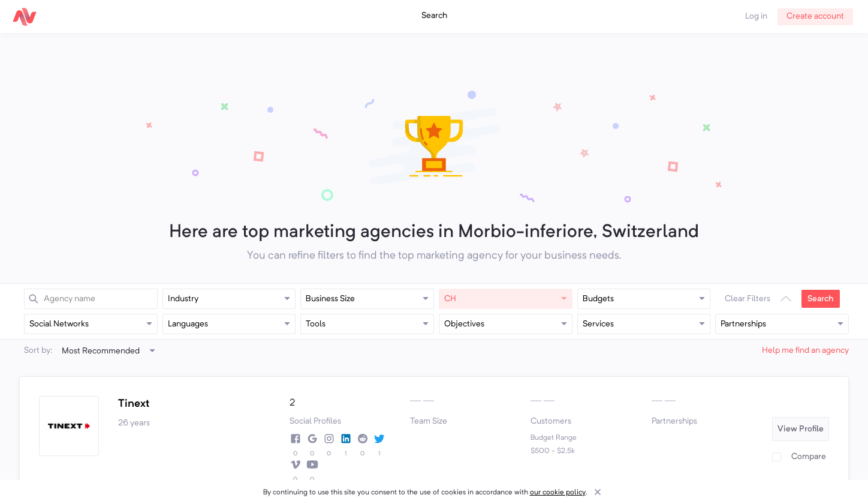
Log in (756, 16)
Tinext (134, 404)
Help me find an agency (805, 350)
